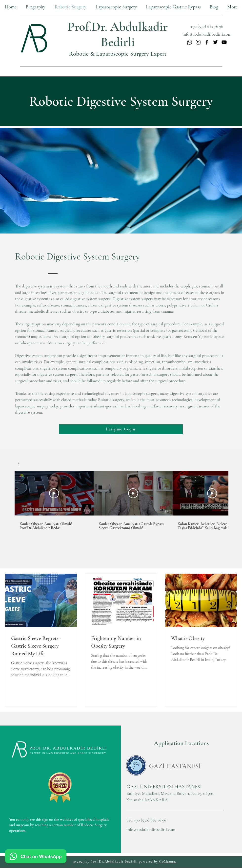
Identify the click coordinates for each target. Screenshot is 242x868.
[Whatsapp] (190, 42)
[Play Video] (54, 493)
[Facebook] (207, 42)
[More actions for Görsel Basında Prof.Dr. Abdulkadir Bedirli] (21, 464)
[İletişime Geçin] (121, 429)
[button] (116, 7)
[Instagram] (198, 42)
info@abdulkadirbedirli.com (151, 829)
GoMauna (167, 861)
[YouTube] (224, 42)
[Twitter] (215, 42)
